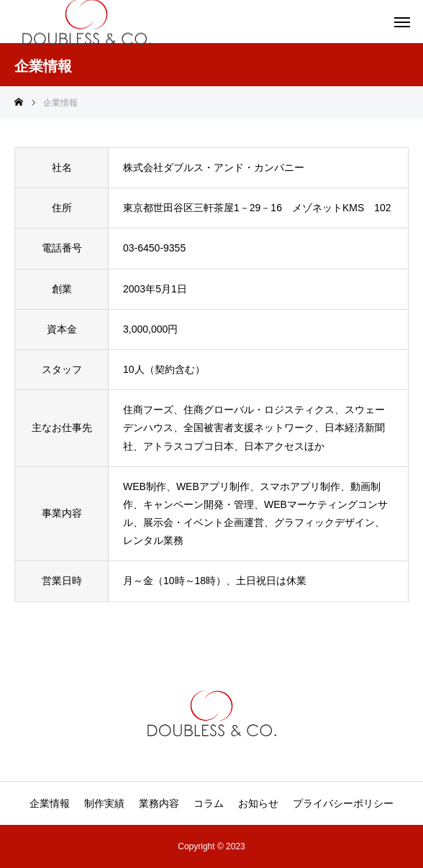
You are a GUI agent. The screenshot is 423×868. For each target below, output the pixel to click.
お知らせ (258, 803)
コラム (209, 803)
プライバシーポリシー (343, 803)
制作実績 (104, 803)
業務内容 (159, 803)
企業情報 (50, 803)
